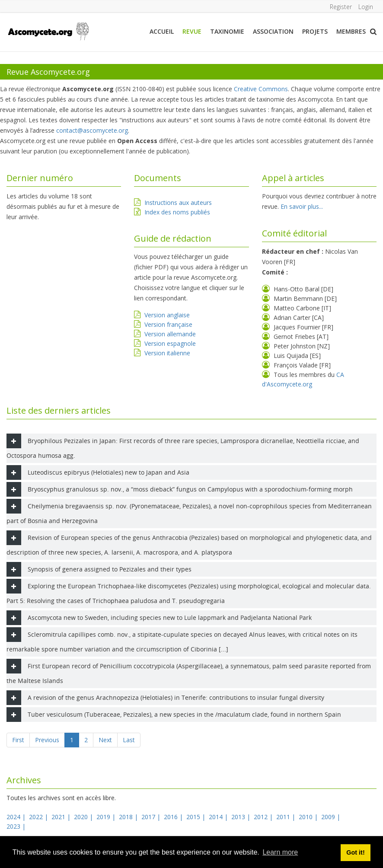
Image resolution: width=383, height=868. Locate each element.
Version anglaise (167, 315)
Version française (168, 324)
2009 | (332, 817)
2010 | (309, 817)
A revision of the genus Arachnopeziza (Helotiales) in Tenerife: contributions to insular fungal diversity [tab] (165, 698)
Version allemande (170, 334)
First (18, 740)
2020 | (84, 817)
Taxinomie (227, 31)
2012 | (264, 817)
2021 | (62, 817)
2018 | (129, 817)
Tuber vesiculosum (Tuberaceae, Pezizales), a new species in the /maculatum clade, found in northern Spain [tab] (174, 715)
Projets (315, 31)
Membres (351, 31)
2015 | (197, 817)
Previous (47, 740)
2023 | (17, 826)
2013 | (242, 817)
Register (340, 7)
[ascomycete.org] (48, 30)
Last (129, 740)
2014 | (219, 817)
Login (366, 7)
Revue (192, 31)
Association (273, 31)
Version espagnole (170, 343)
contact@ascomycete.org (92, 130)
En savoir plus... (302, 206)
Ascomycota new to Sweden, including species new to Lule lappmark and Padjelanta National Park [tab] (159, 618)
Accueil (162, 31)
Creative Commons (261, 89)
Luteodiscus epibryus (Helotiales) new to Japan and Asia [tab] (98, 472)
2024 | (17, 817)
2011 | (287, 817)
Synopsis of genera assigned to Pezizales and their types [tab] (99, 569)
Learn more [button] (280, 852)
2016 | (174, 817)
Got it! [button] (355, 852)
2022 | (39, 817)
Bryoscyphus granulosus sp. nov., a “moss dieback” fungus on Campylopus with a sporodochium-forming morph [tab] (180, 489)
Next (105, 740)
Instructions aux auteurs (178, 203)
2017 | (152, 817)
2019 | (107, 817)
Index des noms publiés (177, 212)
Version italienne (167, 353)
